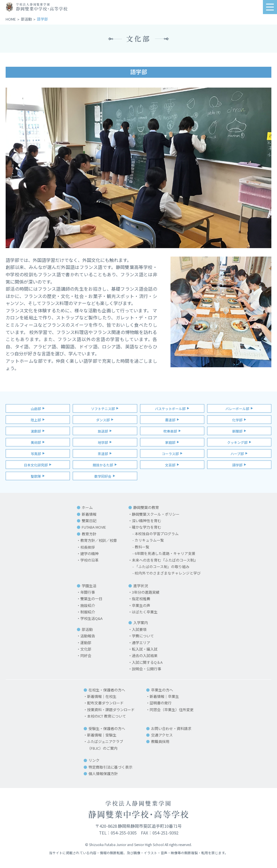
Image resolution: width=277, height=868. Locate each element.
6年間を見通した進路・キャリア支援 (165, 554)
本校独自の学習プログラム (157, 534)
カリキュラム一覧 (149, 540)
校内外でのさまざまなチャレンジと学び (168, 573)
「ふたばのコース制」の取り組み (162, 567)
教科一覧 (142, 547)
